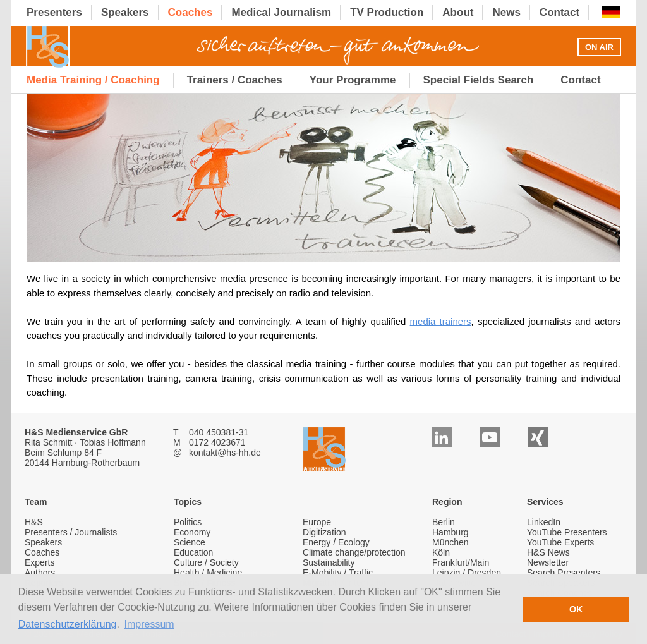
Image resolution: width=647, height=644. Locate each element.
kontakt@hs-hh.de (225, 453)
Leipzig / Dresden (467, 573)
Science (190, 542)
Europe (317, 522)
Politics (188, 522)
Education (193, 552)
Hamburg (450, 532)
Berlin (444, 522)
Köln (441, 552)
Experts (39, 562)
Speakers (43, 542)
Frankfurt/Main (461, 562)
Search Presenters (564, 573)
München (450, 542)
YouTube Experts (560, 542)
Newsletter (548, 562)
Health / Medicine (208, 573)
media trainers (441, 321)
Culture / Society (206, 562)
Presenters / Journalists (71, 532)
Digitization (324, 532)
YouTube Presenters (567, 532)
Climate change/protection (354, 552)
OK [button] (576, 609)
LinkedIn (544, 522)
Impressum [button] (149, 624)
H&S (34, 522)
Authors (40, 573)
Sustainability (329, 562)
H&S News (548, 552)
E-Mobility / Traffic (338, 573)
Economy (192, 532)
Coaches (42, 552)
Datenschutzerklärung (68, 624)
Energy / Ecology (336, 542)
